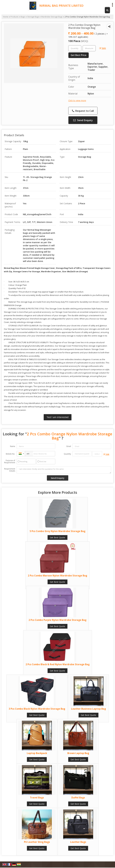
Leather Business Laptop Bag (88, 709)
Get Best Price (79, 55)
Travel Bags (37, 798)
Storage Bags (33, 17)
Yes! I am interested (58, 417)
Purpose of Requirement (10, 462)
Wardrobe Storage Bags (52, 17)
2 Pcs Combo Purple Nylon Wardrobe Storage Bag (57, 620)
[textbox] (89, 48)
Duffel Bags (78, 798)
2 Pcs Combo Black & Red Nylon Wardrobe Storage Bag (58, 664)
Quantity (67, 454)
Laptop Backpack (37, 753)
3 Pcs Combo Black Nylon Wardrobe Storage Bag (37, 709)
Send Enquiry (83, 120)
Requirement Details (10, 470)
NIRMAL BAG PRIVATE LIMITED (61, 6)
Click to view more (77, 100)
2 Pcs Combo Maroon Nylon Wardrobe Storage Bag (57, 576)
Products (15, 17)
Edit (103, 48)
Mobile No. (10, 454)
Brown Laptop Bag (78, 753)
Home (6, 17)
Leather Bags (78, 842)
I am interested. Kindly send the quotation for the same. (64, 470)
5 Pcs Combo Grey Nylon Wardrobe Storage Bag (57, 531)
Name (13, 446)
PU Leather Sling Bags (37, 842)
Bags (23, 17)
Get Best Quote (57, 537)
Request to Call (83, 111)
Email (69, 446)
